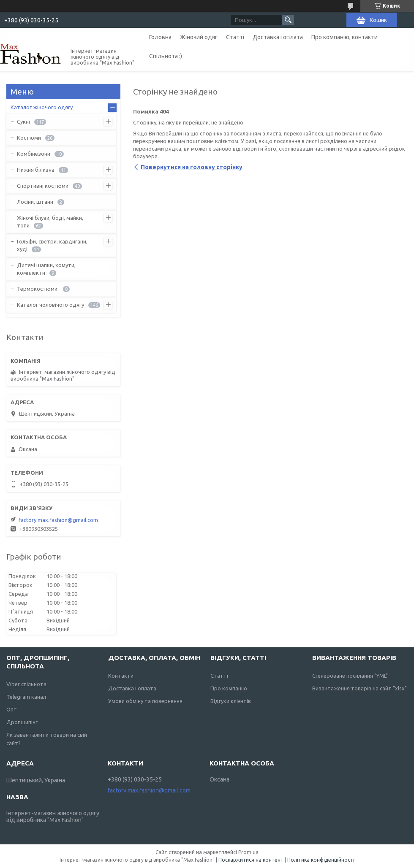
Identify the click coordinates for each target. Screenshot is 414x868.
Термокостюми (38, 289)
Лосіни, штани (35, 202)
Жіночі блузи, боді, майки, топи (50, 222)
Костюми (29, 138)
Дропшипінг (22, 722)
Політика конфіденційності (321, 860)
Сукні (23, 122)
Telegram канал (26, 697)
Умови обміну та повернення (145, 701)
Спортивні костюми (43, 186)
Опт (12, 709)
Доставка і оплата (278, 37)
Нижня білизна (36, 170)
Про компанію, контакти (345, 37)
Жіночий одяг (199, 37)
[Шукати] (288, 20)
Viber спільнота (26, 684)
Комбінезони (34, 154)
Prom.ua (248, 852)
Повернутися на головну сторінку (192, 167)
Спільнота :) (166, 56)
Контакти (121, 676)
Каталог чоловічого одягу (50, 305)
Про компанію (229, 688)
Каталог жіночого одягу (42, 107)
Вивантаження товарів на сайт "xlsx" (360, 688)
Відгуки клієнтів (231, 701)
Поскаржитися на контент (251, 860)
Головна (160, 37)
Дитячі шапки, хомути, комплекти (46, 269)
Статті (235, 37)
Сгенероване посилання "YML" (350, 676)
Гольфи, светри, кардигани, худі (52, 245)
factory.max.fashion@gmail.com (58, 520)
